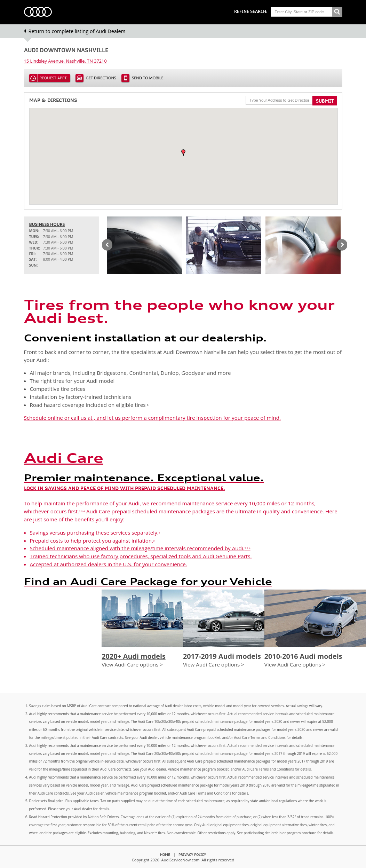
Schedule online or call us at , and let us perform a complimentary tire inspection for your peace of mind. (152, 418)
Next (342, 245)
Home (165, 854)
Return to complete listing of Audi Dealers (77, 31)
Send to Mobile (148, 78)
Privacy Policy (192, 854)
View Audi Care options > (132, 664)
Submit (325, 101)
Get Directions (101, 78)
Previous (107, 245)
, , (65, 61)
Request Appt (53, 78)
